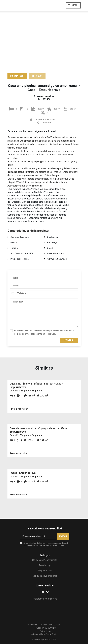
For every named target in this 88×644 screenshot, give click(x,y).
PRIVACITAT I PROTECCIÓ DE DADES (44, 625)
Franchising (45, 565)
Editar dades (46, 631)
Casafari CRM (50, 640)
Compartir (44, 123)
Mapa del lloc (45, 571)
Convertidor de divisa (43, 120)
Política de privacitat (24, 334)
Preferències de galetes (45, 599)
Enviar (69, 340)
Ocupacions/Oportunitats (45, 560)
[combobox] (13, 293)
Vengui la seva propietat (45, 576)
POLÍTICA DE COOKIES (46, 628)
